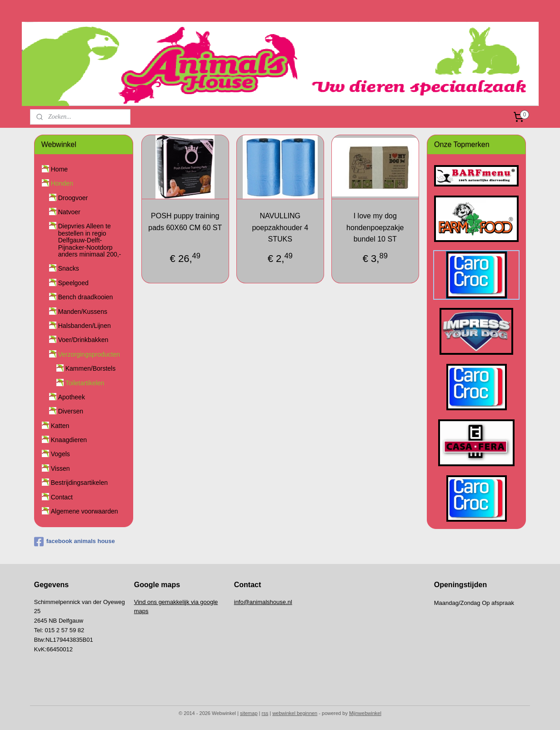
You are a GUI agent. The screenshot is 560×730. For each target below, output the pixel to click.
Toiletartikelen (85, 383)
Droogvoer (73, 198)
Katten (60, 426)
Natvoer (69, 212)
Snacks (69, 268)
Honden (62, 183)
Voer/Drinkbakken (83, 340)
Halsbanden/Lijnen (85, 326)
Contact (62, 497)
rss (265, 713)
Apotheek (72, 397)
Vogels (60, 454)
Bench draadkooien (86, 297)
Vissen (60, 468)
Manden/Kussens (83, 312)
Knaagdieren (69, 440)
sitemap (249, 713)
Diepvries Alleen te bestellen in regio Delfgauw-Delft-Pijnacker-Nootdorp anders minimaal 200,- (90, 240)
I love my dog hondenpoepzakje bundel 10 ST (375, 227)
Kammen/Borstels (90, 368)
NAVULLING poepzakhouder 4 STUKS (280, 227)
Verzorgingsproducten (89, 354)
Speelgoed (73, 283)
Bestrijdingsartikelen (79, 483)
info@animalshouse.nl (263, 602)
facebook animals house (75, 542)
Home (59, 169)
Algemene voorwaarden (85, 511)
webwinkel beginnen (295, 713)
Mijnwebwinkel (365, 713)
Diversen (71, 411)
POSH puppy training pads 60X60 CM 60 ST (185, 222)
